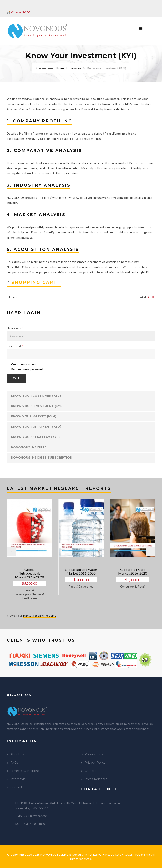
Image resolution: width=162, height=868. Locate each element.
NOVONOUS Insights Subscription (42, 458)
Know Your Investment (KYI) (36, 406)
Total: (142, 297)
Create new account (25, 364)
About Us (17, 754)
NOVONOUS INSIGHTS (29, 447)
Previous (12, 551)
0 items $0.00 (18, 12)
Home (60, 68)
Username (15, 328)
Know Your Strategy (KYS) (35, 437)
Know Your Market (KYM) (34, 416)
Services (76, 68)
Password (15, 346)
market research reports (40, 616)
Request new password (27, 369)
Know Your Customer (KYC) (36, 396)
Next (151, 551)
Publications (94, 754)
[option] (30, 553)
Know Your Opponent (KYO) (36, 427)
